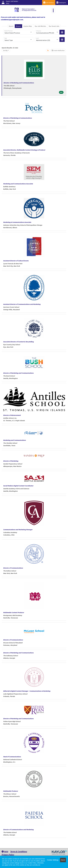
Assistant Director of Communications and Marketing (22, 304)
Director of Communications (13, 568)
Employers (61, 3)
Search (11, 26)
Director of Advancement (12, 415)
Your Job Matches (40, 26)
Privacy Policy (8, 855)
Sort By (5, 50)
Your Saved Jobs (54, 26)
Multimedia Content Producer (14, 612)
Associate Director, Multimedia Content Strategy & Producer (24, 150)
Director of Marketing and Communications (19, 83)
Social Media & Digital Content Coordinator (18, 486)
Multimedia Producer (11, 791)
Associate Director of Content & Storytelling (19, 342)
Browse (18, 26)
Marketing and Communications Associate (18, 184)
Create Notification (58, 50)
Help (5, 851)
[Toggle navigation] (53, 10)
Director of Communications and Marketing (18, 830)
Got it (63, 860)
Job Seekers (49, 3)
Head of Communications (12, 757)
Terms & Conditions (19, 851)
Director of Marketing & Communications (18, 118)
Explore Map (28, 26)
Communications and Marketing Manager (18, 530)
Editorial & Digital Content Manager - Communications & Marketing (27, 691)
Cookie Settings (53, 860)
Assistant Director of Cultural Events (16, 261)
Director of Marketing (11, 461)
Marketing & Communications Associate (17, 222)
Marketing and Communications (15, 440)
